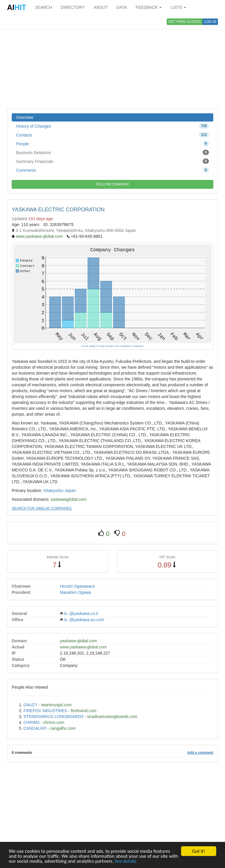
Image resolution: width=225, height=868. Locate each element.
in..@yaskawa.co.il (81, 614)
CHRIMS (31, 722)
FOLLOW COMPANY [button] (112, 184)
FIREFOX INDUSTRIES (45, 711)
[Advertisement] (112, 62)
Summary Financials (112, 161)
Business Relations (112, 152)
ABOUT (101, 7)
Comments (112, 170)
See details (126, 861)
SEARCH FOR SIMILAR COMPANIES (42, 508)
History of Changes (112, 126)
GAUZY (30, 705)
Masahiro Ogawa (76, 592)
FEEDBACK (149, 7)
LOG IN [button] (210, 22)
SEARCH (43, 7)
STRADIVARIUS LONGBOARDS (53, 717)
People (112, 144)
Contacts (112, 135)
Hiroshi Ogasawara (77, 586)
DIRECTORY (73, 7)
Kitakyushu (53, 491)
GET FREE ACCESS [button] (185, 22)
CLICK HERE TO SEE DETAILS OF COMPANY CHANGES (112, 346)
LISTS (178, 7)
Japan (70, 491)
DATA (122, 7)
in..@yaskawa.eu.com (84, 620)
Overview (25, 117)
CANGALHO (35, 728)
